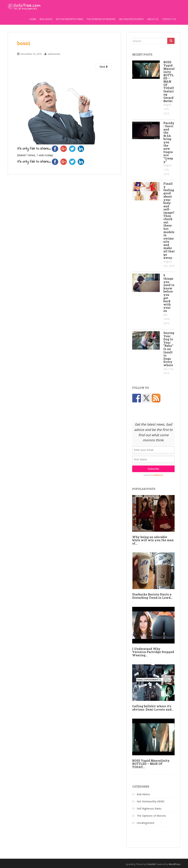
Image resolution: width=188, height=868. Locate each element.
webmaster (54, 54)
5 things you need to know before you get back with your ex (169, 293)
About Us (153, 19)
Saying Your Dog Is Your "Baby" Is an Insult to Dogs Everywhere (169, 349)
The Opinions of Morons (101, 19)
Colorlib (151, 864)
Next (104, 67)
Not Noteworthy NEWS (69, 19)
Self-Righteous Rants (131, 19)
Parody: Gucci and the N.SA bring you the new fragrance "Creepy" (169, 142)
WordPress (175, 864)
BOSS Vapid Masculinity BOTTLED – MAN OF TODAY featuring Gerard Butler (169, 81)
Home (33, 19)
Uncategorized (145, 823)
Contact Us (169, 19)
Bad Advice (46, 19)
